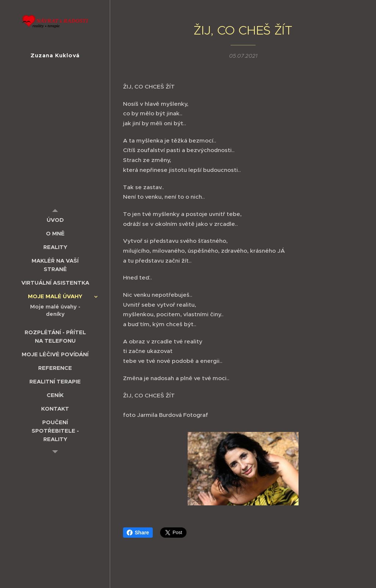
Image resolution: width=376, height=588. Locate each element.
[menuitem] (55, 220)
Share (138, 533)
